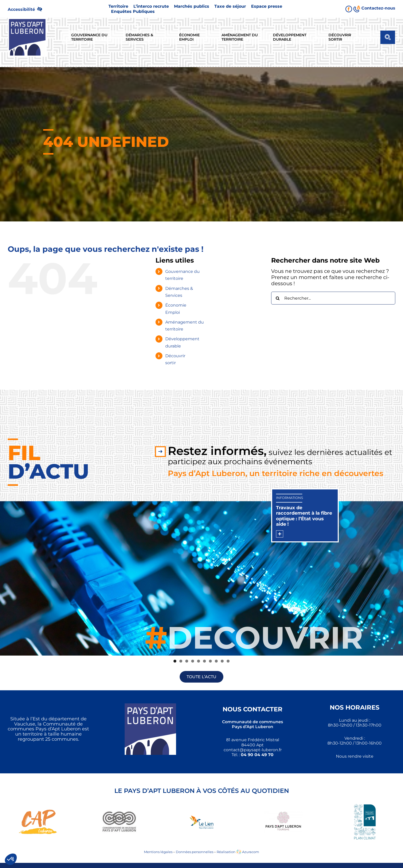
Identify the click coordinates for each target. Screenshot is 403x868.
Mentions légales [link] (158, 852)
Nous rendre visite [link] (355, 756)
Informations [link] (290, 498)
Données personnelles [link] (195, 852)
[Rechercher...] (333, 298)
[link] (27, 9)
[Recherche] (278, 298)
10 (228, 661)
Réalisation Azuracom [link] (238, 852)
